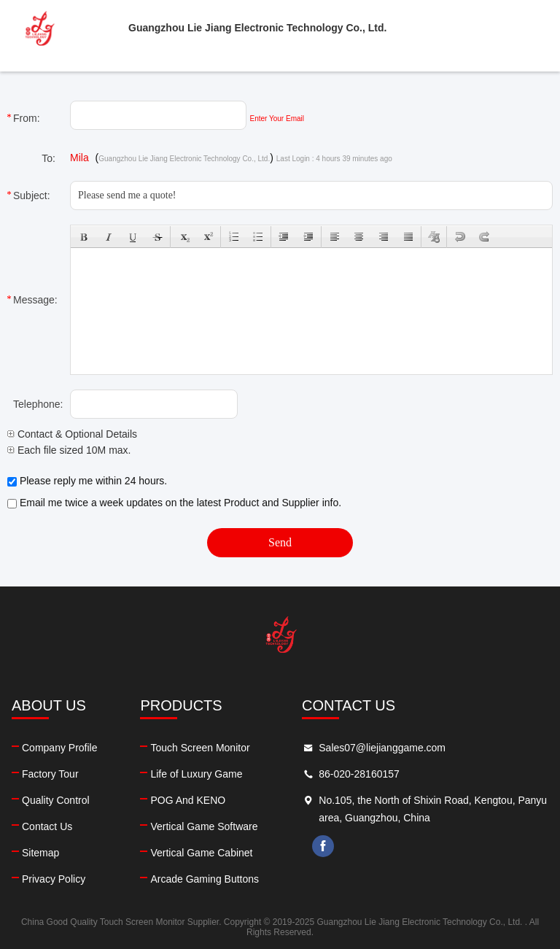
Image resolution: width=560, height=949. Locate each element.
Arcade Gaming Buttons (205, 879)
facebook (323, 846)
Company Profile (60, 748)
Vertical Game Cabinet (201, 853)
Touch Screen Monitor (200, 748)
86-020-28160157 (359, 774)
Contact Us (47, 826)
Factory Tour (50, 774)
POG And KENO (188, 800)
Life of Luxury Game (196, 774)
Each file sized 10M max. (69, 450)
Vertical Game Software (204, 826)
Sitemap (40, 853)
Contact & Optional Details (72, 434)
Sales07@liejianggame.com (382, 748)
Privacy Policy (54, 879)
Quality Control (56, 800)
